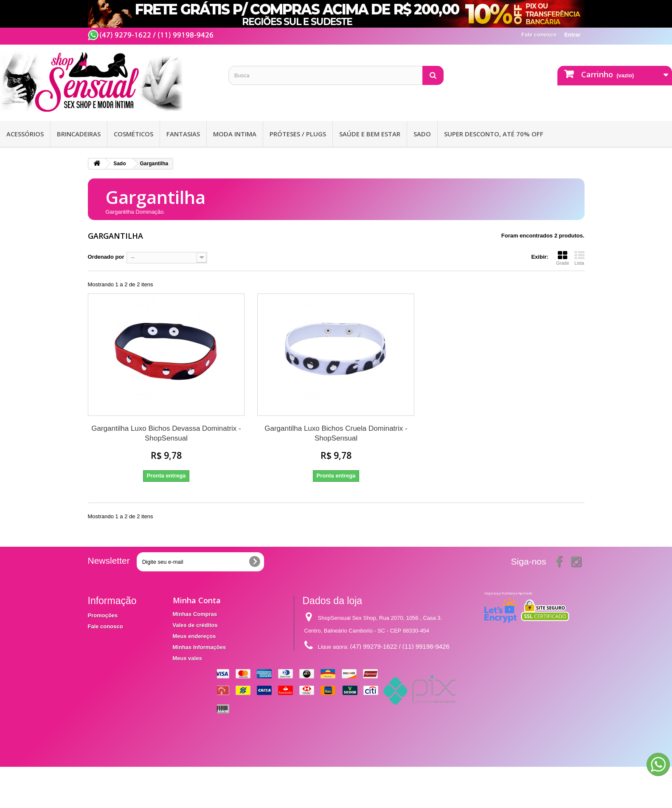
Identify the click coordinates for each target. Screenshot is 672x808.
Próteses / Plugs (298, 134)
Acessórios (25, 134)
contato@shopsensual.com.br (373, 663)
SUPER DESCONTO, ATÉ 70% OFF (494, 134)
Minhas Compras (195, 614)
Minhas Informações (200, 647)
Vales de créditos (195, 625)
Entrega (98, 637)
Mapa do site (105, 667)
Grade (563, 258)
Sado (422, 134)
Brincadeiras (79, 134)
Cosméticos (134, 134)
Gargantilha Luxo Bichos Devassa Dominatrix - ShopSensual (166, 433)
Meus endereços (194, 636)
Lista (579, 258)
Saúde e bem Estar (370, 134)
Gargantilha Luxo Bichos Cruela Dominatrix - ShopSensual (336, 433)
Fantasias (183, 134)
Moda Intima (235, 134)
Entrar (572, 35)
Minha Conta (197, 600)
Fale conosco (539, 35)
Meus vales (187, 658)
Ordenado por (106, 257)
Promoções (103, 615)
